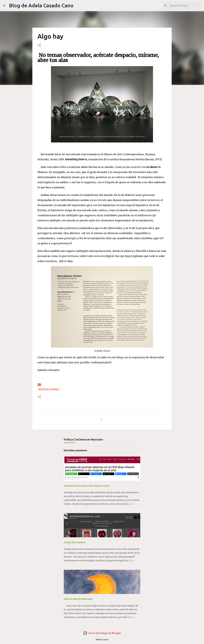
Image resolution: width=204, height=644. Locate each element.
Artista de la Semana (75, 542)
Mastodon (69, 443)
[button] (39, 45)
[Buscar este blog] (185, 6)
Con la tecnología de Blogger (102, 633)
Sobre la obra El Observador (78, 599)
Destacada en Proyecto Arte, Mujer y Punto (86, 486)
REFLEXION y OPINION (49, 389)
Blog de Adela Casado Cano (41, 5)
